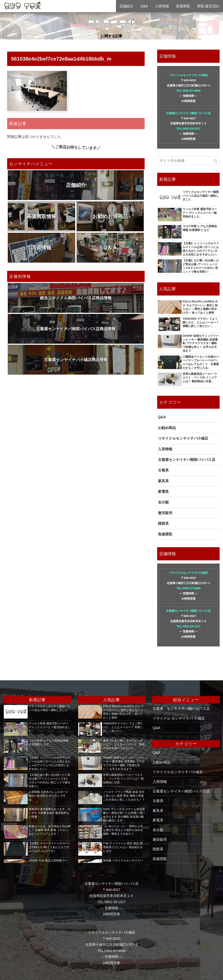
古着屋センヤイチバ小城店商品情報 (76, 360)
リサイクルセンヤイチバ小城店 (188, 75)
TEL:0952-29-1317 (188, 129)
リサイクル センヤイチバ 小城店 (179, 718)
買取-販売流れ (208, 6)
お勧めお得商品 (110, 216)
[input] (188, 161)
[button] (216, 161)
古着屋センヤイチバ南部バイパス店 (188, 113)
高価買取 (165, 534)
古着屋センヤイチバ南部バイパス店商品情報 (76, 329)
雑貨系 (163, 523)
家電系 (163, 492)
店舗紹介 (76, 185)
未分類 (163, 502)
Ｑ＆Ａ (110, 248)
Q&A (162, 417)
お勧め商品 (167, 428)
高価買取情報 (41, 216)
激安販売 (165, 513)
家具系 (163, 481)
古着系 (163, 470)
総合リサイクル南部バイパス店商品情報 (76, 298)
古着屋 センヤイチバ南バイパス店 (181, 709)
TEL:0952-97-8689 (188, 91)
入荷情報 (41, 248)
